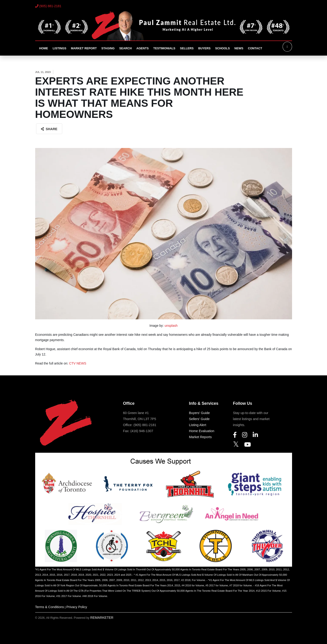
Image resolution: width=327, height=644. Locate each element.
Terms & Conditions (50, 607)
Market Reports (200, 437)
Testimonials (164, 48)
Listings (60, 48)
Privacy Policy (77, 607)
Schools (223, 48)
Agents (142, 48)
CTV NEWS (78, 363)
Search (125, 48)
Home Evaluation (202, 431)
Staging (108, 48)
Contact (255, 48)
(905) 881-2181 (48, 6)
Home (44, 48)
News (239, 48)
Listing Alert (198, 425)
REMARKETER (102, 618)
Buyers (204, 48)
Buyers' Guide (199, 413)
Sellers (187, 48)
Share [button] (49, 129)
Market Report (84, 48)
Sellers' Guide (199, 419)
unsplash (171, 326)
